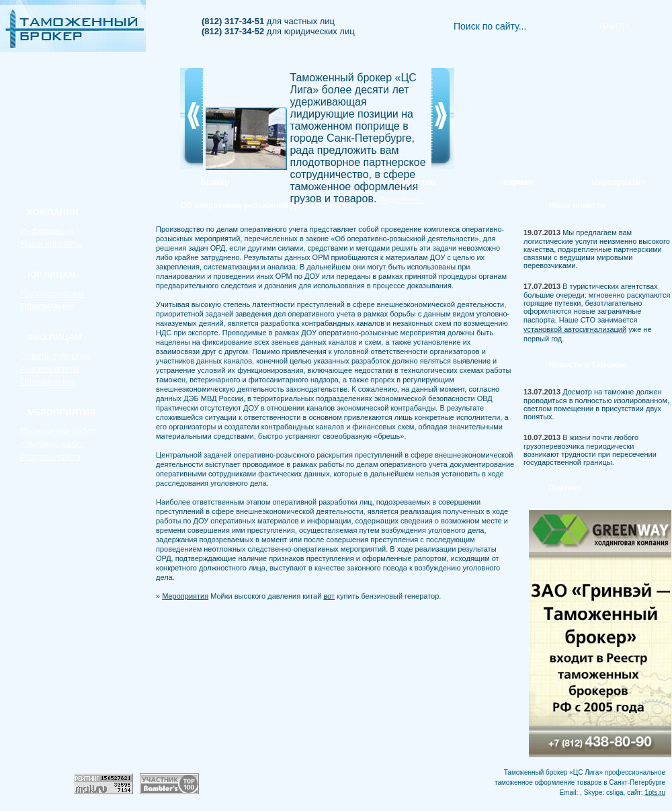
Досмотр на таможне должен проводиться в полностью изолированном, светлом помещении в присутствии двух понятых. (596, 404)
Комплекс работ (52, 444)
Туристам (417, 182)
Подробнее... (402, 200)
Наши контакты (51, 244)
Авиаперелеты (50, 369)
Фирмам (517, 182)
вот (329, 596)
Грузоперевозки (52, 293)
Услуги (316, 182)
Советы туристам (55, 356)
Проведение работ (58, 431)
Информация (47, 231)
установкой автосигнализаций (575, 329)
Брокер (215, 182)
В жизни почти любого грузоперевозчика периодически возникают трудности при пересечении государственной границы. (590, 450)
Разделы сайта (50, 457)
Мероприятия (619, 182)
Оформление (47, 306)
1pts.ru (655, 793)
